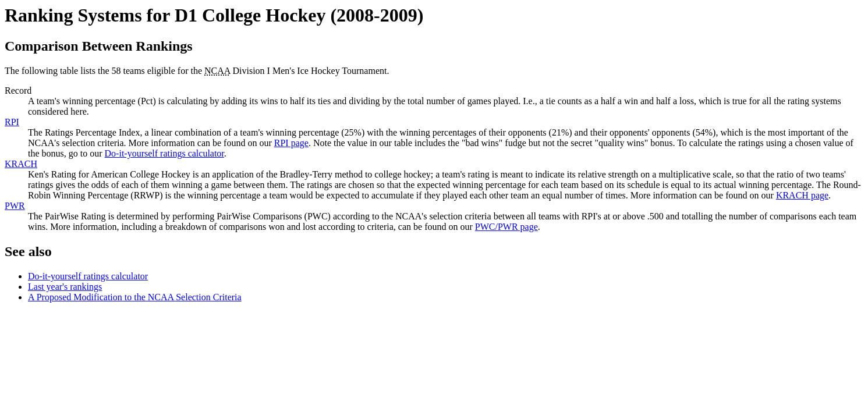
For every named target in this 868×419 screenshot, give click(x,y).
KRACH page (802, 195)
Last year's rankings (65, 287)
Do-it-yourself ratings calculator (164, 153)
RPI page (291, 143)
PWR (15, 206)
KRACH (21, 164)
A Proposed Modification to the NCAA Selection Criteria (135, 297)
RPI (12, 122)
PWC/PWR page (506, 227)
